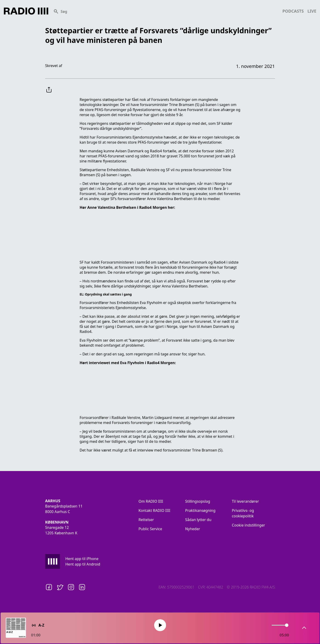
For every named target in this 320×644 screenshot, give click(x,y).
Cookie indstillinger (248, 525)
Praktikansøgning (200, 510)
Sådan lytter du (198, 520)
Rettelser (146, 520)
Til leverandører (245, 501)
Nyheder (193, 529)
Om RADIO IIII (151, 501)
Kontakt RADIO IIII (154, 510)
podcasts (293, 11)
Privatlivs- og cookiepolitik (243, 513)
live (312, 11)
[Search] (165, 11)
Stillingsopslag (198, 501)
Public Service (150, 529)
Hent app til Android (83, 564)
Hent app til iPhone (82, 559)
